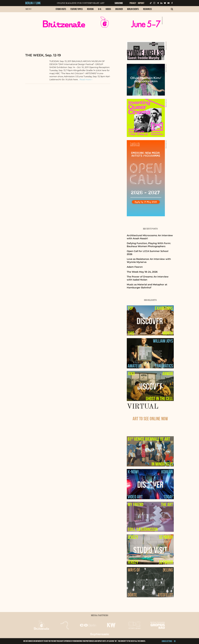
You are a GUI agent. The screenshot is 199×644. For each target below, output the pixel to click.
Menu (28, 9)
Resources (147, 9)
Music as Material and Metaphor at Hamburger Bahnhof (147, 286)
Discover (119, 9)
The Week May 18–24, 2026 (142, 272)
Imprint (141, 3)
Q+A (100, 9)
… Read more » (85, 80)
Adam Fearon (135, 267)
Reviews (90, 9)
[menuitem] (61, 10)
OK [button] (175, 641)
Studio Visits (61, 9)
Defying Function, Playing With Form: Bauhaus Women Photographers (149, 245)
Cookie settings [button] (167, 641)
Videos (108, 9)
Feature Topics (77, 9)
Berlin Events (133, 9)
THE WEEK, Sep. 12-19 (43, 55)
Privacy (133, 3)
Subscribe (119, 3)
